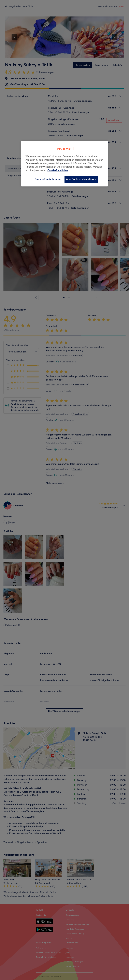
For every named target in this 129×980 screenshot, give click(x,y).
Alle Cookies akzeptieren (81, 179)
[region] (64, 164)
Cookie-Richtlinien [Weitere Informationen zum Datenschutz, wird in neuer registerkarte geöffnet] (58, 170)
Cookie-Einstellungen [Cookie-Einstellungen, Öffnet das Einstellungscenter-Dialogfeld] (48, 179)
